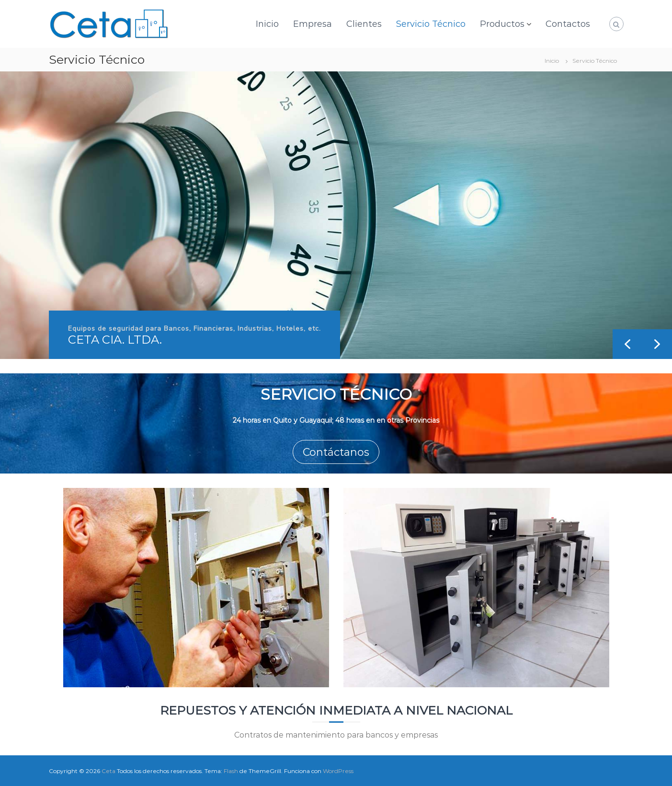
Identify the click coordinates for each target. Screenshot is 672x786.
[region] (336, 215)
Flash (231, 771)
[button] (657, 344)
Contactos (568, 24)
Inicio (267, 24)
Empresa (313, 24)
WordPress (338, 771)
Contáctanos (336, 452)
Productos (502, 24)
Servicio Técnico (431, 24)
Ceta (108, 771)
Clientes (364, 24)
